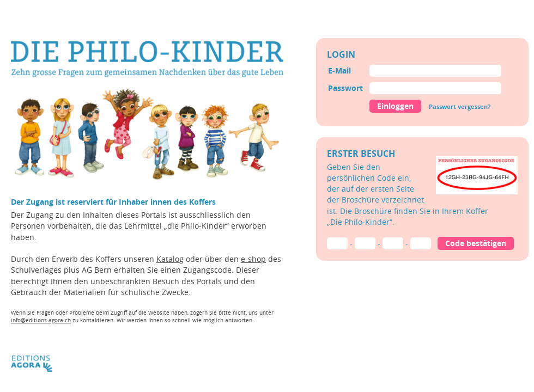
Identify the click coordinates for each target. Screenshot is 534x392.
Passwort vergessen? (460, 106)
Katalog (170, 259)
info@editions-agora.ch (41, 320)
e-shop (253, 259)
